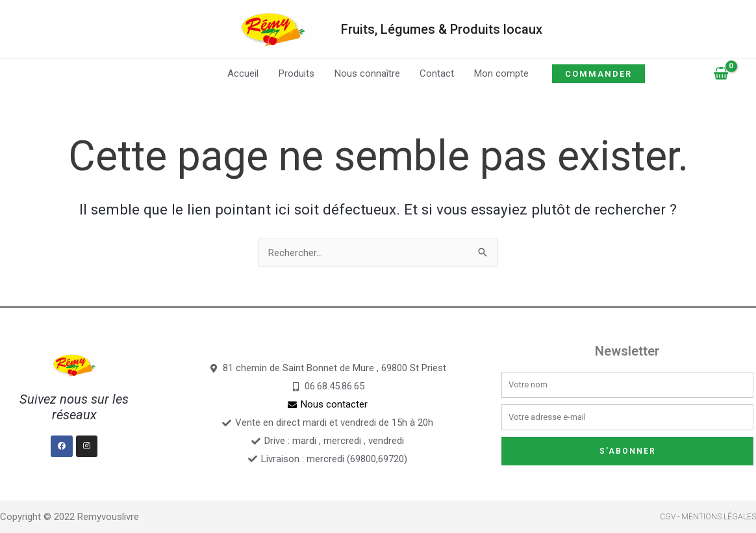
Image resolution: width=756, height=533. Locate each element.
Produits (297, 73)
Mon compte (501, 73)
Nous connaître (367, 73)
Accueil (244, 73)
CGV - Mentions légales (708, 517)
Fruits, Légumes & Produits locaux (442, 29)
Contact (437, 73)
